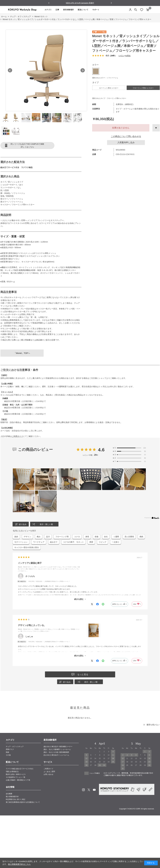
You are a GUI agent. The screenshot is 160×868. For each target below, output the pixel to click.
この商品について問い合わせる (126, 136)
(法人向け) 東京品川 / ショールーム (56, 755)
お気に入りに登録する (156, 128)
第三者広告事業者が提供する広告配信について (23, 802)
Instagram (83, 790)
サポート (96, 10)
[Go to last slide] (49, 3)
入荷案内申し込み (126, 142)
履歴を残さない (153, 725)
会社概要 (9, 794)
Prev (10, 70)
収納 (7, 752)
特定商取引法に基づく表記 (16, 799)
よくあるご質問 (49, 772)
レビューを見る (124, 56)
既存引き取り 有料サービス (16, 774)
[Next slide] (111, 3)
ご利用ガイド (17, 436)
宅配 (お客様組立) (12, 772)
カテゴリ (48, 10)
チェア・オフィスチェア (15, 747)
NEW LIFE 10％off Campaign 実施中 (80, 3)
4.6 (101, 450)
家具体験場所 (68, 10)
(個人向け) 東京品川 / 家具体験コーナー (58, 747)
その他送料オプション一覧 (16, 777)
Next (83, 70)
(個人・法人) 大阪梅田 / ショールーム (57, 749)
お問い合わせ (48, 774)
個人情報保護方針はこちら (19, 864)
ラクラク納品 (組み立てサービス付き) (20, 769)
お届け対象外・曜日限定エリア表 (18, 780)
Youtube (94, 790)
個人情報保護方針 (12, 797)
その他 (8, 755)
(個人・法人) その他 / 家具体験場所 (56, 752)
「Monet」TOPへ (22, 353)
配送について (83, 10)
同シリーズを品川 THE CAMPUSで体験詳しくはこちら (27, 145)
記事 (57, 10)
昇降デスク (10, 749)
